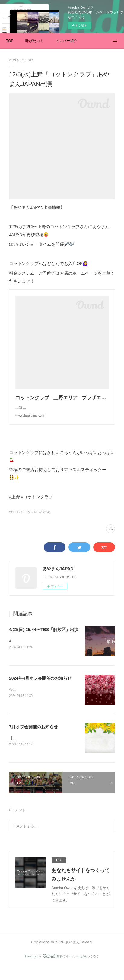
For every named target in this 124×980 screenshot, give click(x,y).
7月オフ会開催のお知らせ (33, 740)
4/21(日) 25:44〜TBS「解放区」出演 (44, 642)
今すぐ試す (80, 26)
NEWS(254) (42, 524)
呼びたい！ (34, 41)
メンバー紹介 (66, 41)
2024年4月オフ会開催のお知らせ (40, 691)
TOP (10, 41)
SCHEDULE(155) (21, 524)
